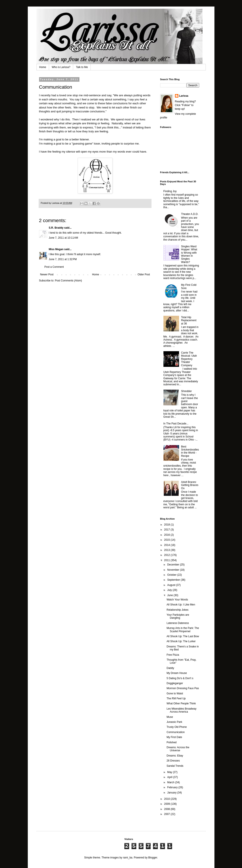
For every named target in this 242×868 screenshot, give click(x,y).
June (170, 595)
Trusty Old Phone (177, 727)
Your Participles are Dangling (178, 616)
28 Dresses (173, 761)
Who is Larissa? (61, 67)
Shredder (186, 391)
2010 (167, 799)
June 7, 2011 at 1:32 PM (63, 259)
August (172, 585)
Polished (171, 742)
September (174, 580)
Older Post (144, 274)
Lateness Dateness (178, 623)
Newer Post (47, 274)
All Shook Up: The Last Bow (183, 636)
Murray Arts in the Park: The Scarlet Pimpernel (183, 630)
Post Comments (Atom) (68, 281)
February (173, 787)
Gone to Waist (175, 693)
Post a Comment (54, 267)
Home (43, 67)
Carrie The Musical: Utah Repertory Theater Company (189, 359)
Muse (170, 717)
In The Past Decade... (176, 424)
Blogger (153, 858)
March (171, 782)
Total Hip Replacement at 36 (189, 320)
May (170, 772)
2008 (167, 809)
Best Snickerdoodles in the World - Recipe (190, 451)
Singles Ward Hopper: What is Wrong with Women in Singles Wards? (189, 254)
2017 (167, 530)
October (172, 575)
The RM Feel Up (176, 698)
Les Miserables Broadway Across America (181, 710)
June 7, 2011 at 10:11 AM (63, 238)
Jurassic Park (174, 722)
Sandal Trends (175, 766)
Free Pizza (173, 655)
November (174, 570)
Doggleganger (175, 683)
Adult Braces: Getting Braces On (190, 485)
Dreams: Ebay (175, 756)
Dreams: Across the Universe (178, 749)
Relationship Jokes (177, 610)
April (170, 777)
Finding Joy (170, 191)
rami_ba (128, 858)
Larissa (184, 96)
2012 (167, 555)
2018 (167, 525)
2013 (167, 550)
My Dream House (177, 673)
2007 (167, 814)
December (174, 565)
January (172, 793)
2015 (167, 540)
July (170, 590)
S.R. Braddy (56, 228)
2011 (167, 560)
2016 (167, 535)
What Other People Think (181, 703)
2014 (167, 545)
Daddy (170, 668)
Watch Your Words (177, 600)
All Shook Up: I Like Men (181, 605)
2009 (167, 804)
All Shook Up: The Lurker (181, 641)
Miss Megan (56, 249)
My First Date (174, 737)
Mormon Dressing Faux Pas (183, 688)
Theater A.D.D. (190, 214)
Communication (175, 732)
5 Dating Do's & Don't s (180, 678)
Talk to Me (82, 67)
